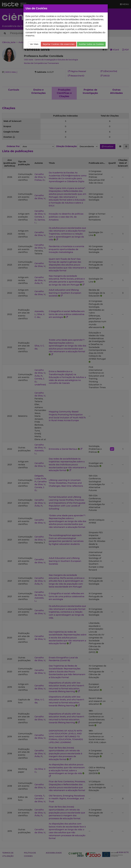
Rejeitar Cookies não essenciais (59, 44)
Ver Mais (34, 44)
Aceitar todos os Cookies (91, 44)
